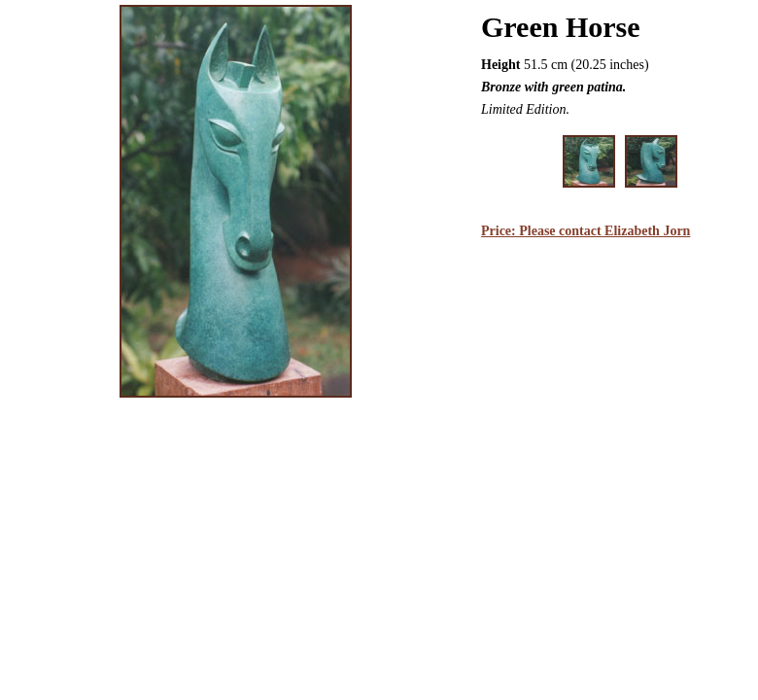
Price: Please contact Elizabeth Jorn (586, 231)
